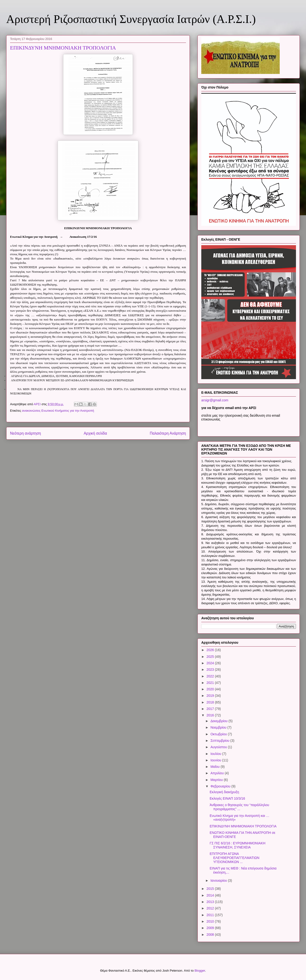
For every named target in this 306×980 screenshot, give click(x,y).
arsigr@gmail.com (215, 400)
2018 (211, 702)
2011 (211, 915)
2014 (211, 895)
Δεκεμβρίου (219, 721)
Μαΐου (215, 767)
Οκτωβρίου (219, 734)
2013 (211, 902)
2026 (211, 650)
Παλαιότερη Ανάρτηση (168, 433)
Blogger (200, 971)
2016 (211, 715)
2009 (211, 928)
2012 (211, 908)
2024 (211, 663)
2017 (211, 709)
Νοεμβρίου (219, 727)
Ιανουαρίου (219, 880)
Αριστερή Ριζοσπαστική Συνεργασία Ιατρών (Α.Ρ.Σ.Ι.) (131, 19)
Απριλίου (218, 773)
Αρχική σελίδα (95, 433)
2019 (211, 696)
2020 (211, 689)
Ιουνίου (216, 760)
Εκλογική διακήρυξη (224, 792)
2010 (211, 921)
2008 (211, 935)
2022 (211, 676)
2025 (211, 657)
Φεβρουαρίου (221, 786)
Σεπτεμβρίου (220, 741)
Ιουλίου (216, 754)
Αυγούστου (219, 747)
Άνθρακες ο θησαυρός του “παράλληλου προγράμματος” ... (239, 807)
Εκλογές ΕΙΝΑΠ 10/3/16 (227, 798)
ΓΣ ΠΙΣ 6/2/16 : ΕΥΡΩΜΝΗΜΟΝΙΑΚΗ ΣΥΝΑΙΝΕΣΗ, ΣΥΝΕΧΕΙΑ (238, 845)
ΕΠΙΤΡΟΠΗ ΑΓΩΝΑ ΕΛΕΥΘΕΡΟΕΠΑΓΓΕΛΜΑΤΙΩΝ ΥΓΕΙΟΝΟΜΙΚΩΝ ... (235, 858)
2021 (211, 683)
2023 (211, 670)
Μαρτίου (217, 780)
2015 (211, 889)
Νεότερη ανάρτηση (25, 433)
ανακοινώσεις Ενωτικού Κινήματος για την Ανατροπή (58, 411)
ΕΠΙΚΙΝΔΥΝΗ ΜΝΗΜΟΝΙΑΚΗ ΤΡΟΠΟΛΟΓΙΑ (243, 826)
